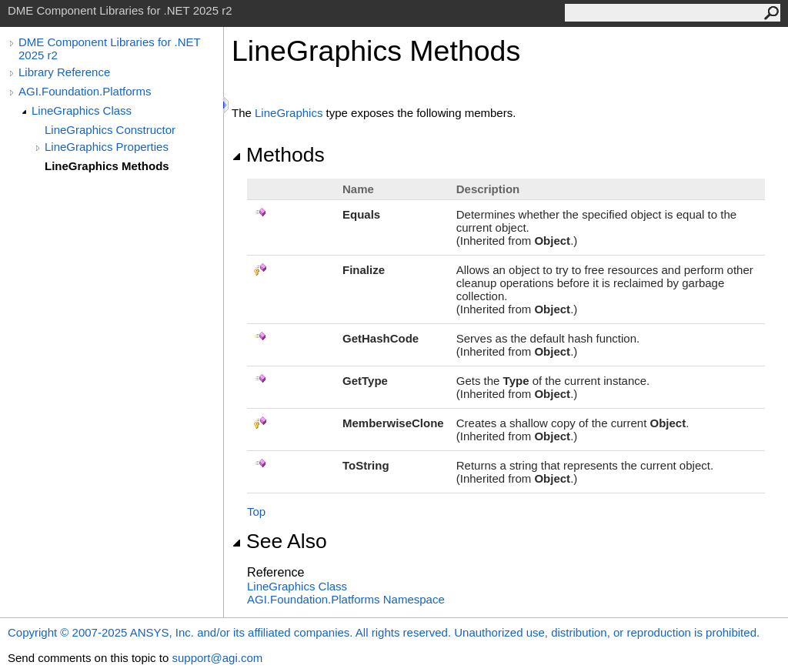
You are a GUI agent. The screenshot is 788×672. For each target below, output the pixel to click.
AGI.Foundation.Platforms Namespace (346, 599)
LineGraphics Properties (107, 147)
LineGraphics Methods (107, 166)
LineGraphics (289, 113)
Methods (278, 155)
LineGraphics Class (82, 110)
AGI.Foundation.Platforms (85, 91)
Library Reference (64, 72)
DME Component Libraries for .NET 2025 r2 (109, 48)
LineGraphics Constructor (110, 130)
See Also (279, 541)
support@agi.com (217, 658)
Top (256, 512)
